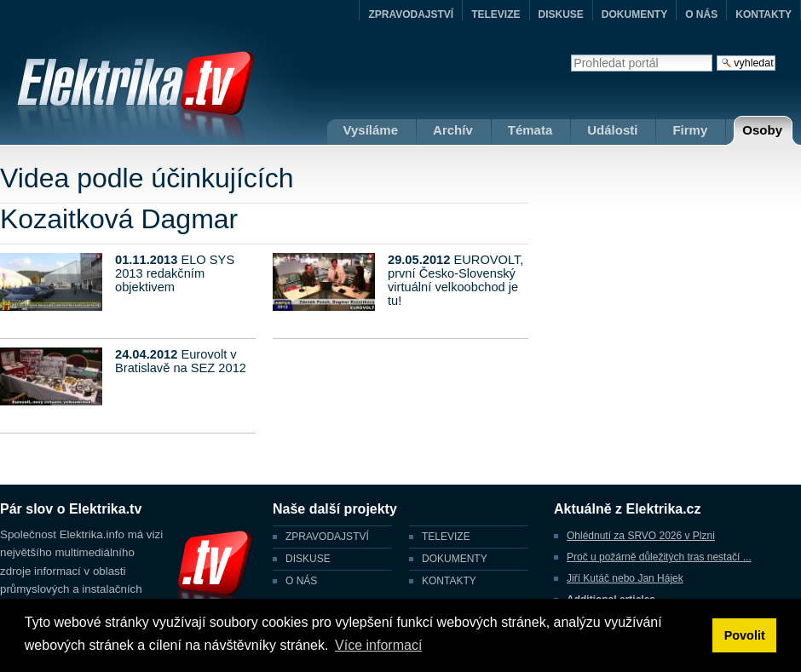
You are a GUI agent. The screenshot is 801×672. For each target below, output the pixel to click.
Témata (530, 130)
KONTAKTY (764, 14)
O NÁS (701, 14)
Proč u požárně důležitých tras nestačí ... (659, 557)
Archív (453, 130)
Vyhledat (570, 54)
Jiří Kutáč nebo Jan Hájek (625, 578)
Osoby (762, 130)
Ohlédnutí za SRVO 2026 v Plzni (641, 536)
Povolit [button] (745, 635)
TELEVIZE (496, 14)
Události (612, 130)
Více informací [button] (378, 645)
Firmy (690, 130)
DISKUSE (561, 14)
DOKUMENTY (634, 14)
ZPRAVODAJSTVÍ (411, 14)
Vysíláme (371, 130)
